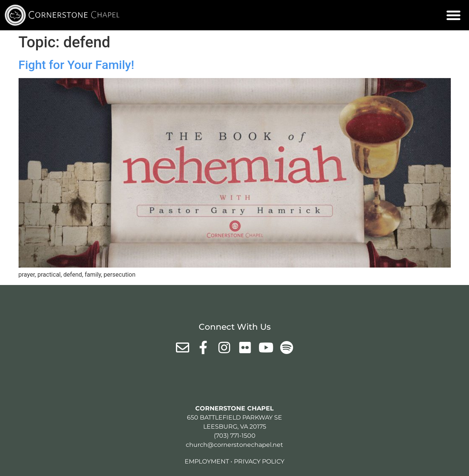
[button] (453, 15)
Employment (207, 461)
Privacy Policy (259, 461)
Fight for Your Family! (76, 65)
